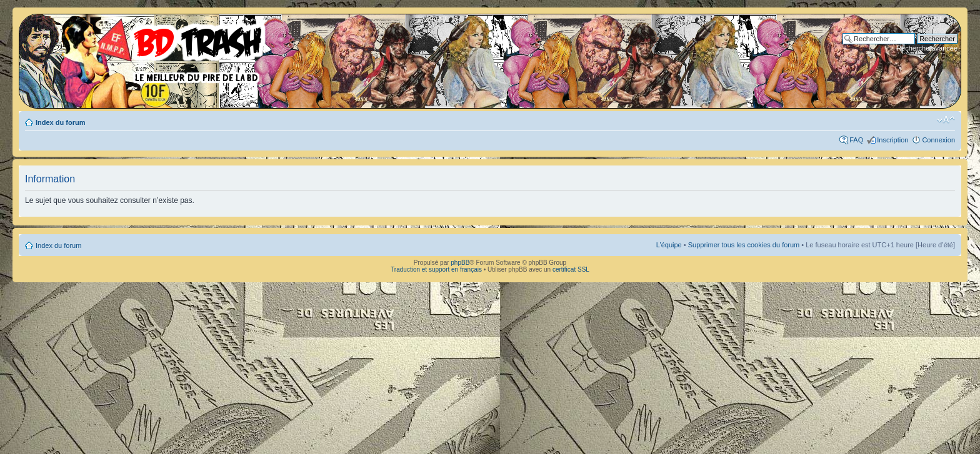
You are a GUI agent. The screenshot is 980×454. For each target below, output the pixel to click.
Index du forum (60, 122)
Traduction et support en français (436, 269)
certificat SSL (571, 269)
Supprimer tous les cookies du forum (744, 245)
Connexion (938, 140)
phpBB (460, 263)
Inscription (892, 140)
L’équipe (669, 245)
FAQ (856, 140)
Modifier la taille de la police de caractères (946, 120)
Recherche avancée (927, 48)
